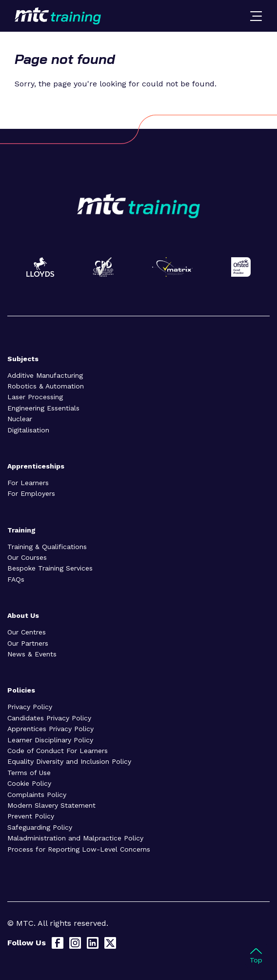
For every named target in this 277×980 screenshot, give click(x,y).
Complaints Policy (37, 795)
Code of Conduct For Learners (58, 751)
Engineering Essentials (43, 408)
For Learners (28, 483)
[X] (110, 943)
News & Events (32, 654)
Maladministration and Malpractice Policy (75, 838)
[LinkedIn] (93, 943)
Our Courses (27, 557)
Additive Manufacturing (45, 375)
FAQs (16, 579)
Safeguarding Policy (40, 827)
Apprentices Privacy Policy (50, 729)
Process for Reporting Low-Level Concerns (79, 849)
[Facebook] (58, 943)
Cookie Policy (29, 783)
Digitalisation (28, 430)
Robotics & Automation (46, 386)
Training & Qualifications (47, 547)
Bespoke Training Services (50, 568)
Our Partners (28, 643)
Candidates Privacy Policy (49, 718)
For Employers (31, 493)
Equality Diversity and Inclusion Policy (69, 761)
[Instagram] (75, 943)
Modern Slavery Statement (51, 805)
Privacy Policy (30, 707)
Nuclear (20, 419)
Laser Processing (35, 397)
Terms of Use (29, 773)
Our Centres (27, 632)
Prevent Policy (31, 816)
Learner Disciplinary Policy (50, 740)
